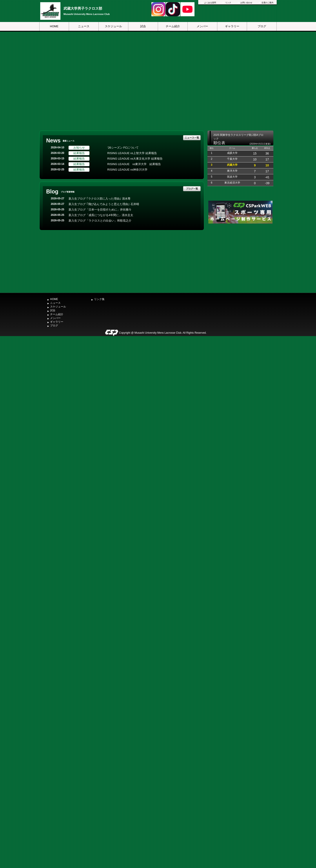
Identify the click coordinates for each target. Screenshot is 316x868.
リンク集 (99, 299)
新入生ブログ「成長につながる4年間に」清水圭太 (101, 215)
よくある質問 (210, 3)
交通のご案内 (267, 3)
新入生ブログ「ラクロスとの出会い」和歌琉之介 (100, 221)
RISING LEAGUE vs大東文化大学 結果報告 (135, 159)
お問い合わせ (246, 3)
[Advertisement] (240, 258)
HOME (54, 26)
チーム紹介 (173, 26)
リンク (228, 3)
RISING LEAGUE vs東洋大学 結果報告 (134, 164)
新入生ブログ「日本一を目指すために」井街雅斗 (100, 210)
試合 (143, 26)
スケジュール (113, 26)
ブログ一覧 (192, 189)
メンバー (202, 26)
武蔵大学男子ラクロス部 (83, 8)
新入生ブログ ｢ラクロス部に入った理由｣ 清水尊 (99, 199)
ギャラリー (232, 26)
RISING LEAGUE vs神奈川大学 (127, 170)
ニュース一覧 (192, 138)
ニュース (84, 26)
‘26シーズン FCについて (123, 148)
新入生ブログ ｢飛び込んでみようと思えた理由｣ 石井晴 (104, 204)
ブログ (262, 26)
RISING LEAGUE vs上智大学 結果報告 (132, 153)
